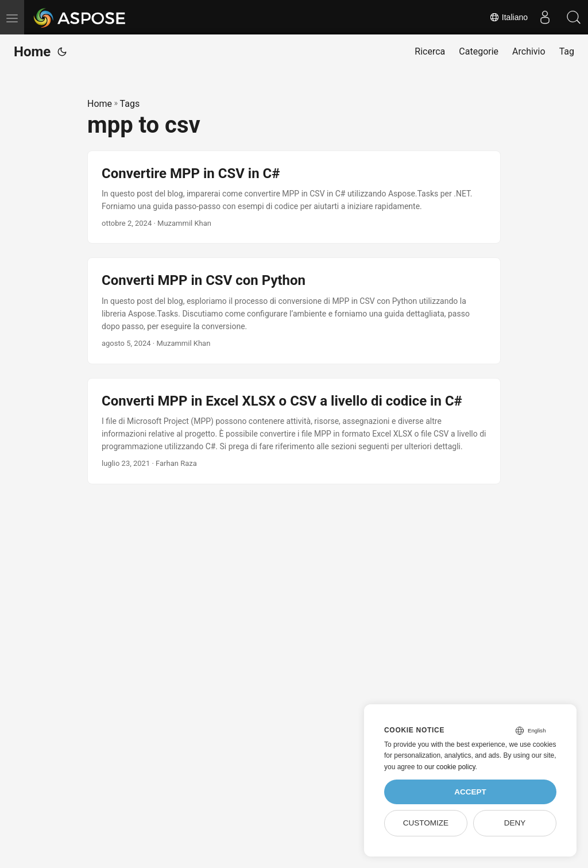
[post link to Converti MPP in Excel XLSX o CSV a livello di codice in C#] (294, 431)
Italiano (508, 17)
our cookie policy (450, 767)
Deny (515, 823)
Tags (130, 104)
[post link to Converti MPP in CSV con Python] (294, 310)
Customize (426, 823)
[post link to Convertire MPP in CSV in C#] (294, 197)
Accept (470, 792)
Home (32, 52)
